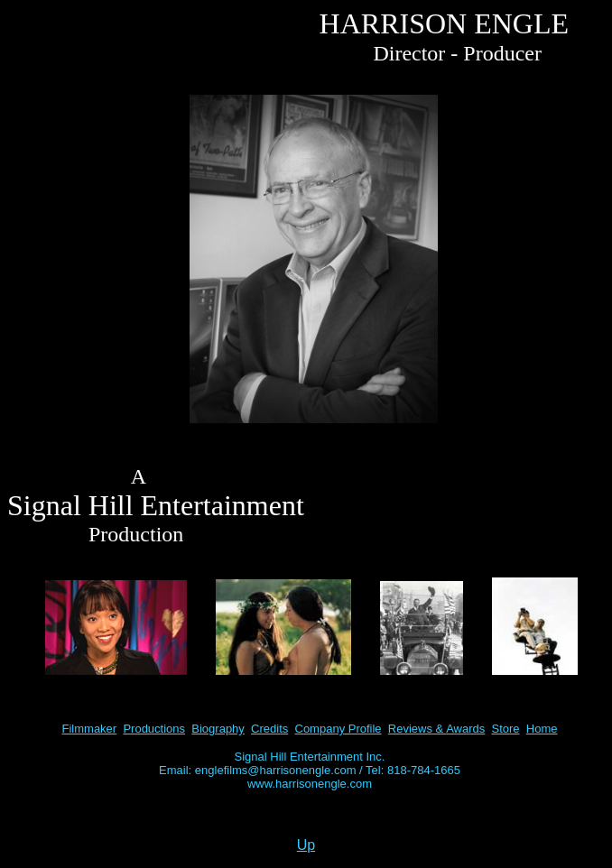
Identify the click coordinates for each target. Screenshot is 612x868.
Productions (154, 729)
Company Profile (338, 729)
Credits (269, 729)
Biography (218, 729)
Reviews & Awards (436, 729)
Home (542, 729)
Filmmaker (90, 729)
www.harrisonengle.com (310, 784)
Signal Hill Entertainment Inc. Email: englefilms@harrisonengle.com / (272, 763)
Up (306, 845)
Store (506, 729)
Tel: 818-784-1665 (413, 770)
